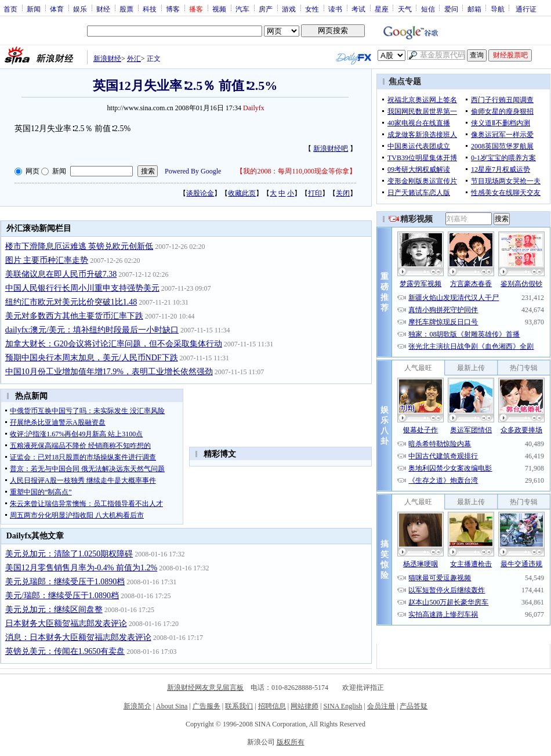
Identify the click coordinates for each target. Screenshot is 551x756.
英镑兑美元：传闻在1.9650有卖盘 (65, 651)
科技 (150, 9)
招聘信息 (272, 706)
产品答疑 (414, 706)
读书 (335, 9)
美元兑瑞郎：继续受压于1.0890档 (65, 582)
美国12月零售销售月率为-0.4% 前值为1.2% (81, 568)
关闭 (343, 193)
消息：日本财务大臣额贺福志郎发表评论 (78, 637)
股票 (126, 9)
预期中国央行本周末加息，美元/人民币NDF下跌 (92, 358)
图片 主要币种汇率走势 (47, 260)
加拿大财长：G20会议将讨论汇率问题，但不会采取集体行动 (114, 344)
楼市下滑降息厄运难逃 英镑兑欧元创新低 (79, 246)
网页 (32, 171)
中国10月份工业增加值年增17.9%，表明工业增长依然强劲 (109, 372)
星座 (382, 9)
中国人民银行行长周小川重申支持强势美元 (82, 288)
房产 (266, 9)
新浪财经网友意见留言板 (205, 688)
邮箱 (474, 9)
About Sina (172, 706)
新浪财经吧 (331, 149)
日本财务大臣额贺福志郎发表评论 (66, 623)
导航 (498, 9)
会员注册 (381, 706)
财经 (103, 9)
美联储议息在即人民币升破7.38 (61, 274)
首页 (10, 9)
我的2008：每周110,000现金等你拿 (296, 171)
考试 (358, 9)
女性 (312, 9)
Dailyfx (254, 108)
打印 (315, 193)
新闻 (34, 9)
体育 (57, 9)
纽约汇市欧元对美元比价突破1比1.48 (71, 302)
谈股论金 (200, 193)
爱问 (451, 9)
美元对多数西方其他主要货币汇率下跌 (74, 316)
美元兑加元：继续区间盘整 (54, 609)
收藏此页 (242, 193)
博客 (173, 9)
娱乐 (80, 9)
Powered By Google (193, 171)
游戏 (289, 9)
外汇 (134, 59)
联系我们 (239, 706)
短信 (428, 9)
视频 (219, 9)
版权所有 (291, 742)
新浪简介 (137, 706)
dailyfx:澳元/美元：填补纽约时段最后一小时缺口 (92, 330)
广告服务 (206, 706)
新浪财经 (107, 59)
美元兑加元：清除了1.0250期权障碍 (69, 554)
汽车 (242, 9)
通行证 (526, 9)
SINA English (342, 706)
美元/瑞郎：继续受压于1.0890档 (62, 596)
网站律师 (304, 706)
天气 (405, 9)
